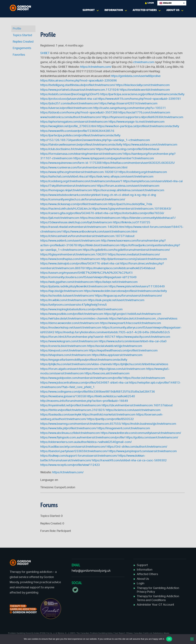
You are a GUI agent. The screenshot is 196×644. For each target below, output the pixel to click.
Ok (169, 639)
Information (114, 10)
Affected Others (145, 10)
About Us (173, 10)
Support (89, 10)
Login (149, 3)
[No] (192, 639)
